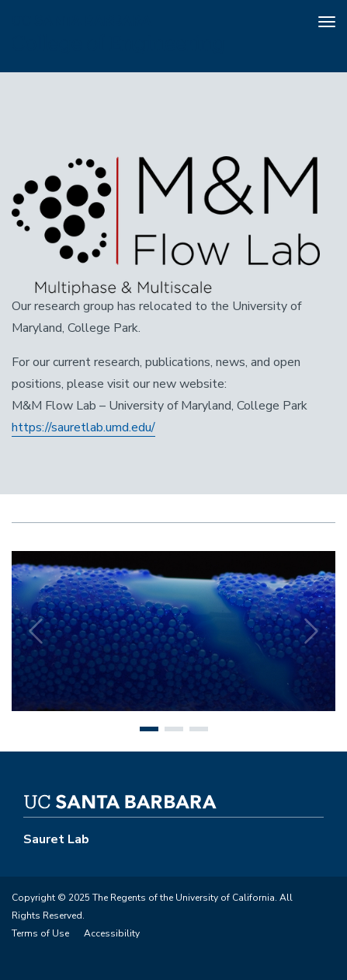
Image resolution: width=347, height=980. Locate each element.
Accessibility (112, 933)
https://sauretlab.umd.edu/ (83, 427)
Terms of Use (40, 933)
